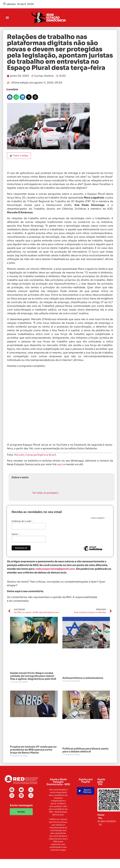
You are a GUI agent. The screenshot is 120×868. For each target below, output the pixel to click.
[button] (7, 18)
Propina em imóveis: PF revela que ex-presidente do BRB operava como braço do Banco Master (34, 750)
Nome (15, 534)
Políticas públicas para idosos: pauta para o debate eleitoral (85, 750)
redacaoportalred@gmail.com (55, 569)
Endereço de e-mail (22, 521)
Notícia (49, 76)
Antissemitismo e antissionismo (83, 678)
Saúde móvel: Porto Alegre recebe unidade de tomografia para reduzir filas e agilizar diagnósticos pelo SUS (33, 676)
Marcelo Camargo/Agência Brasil (35, 455)
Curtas (39, 76)
